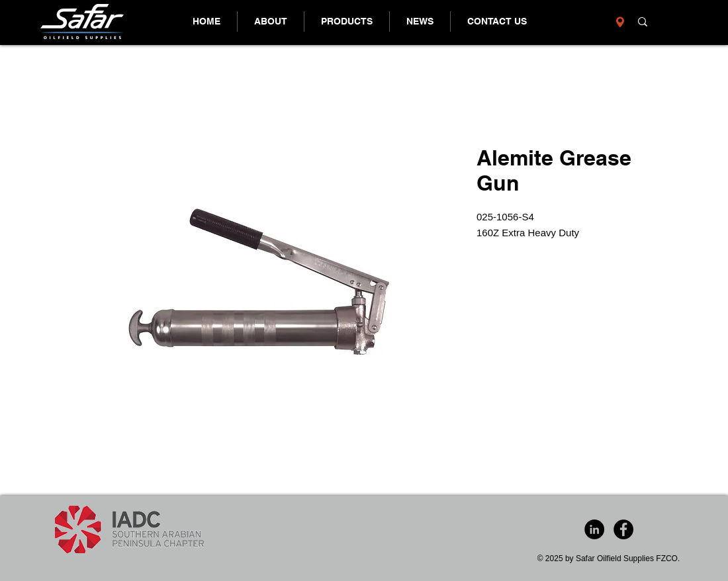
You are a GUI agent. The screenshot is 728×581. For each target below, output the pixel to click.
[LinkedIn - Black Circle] (594, 529)
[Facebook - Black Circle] (623, 529)
